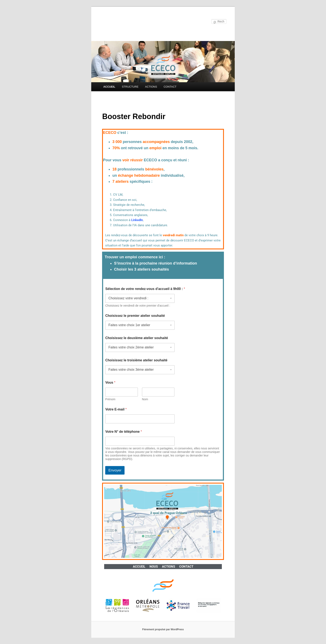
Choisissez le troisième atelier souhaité (136, 360)
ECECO (113, 22)
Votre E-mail (116, 409)
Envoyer (115, 470)
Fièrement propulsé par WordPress (163, 629)
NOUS (154, 567)
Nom (145, 399)
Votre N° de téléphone (123, 432)
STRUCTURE (130, 87)
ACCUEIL (109, 87)
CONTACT (170, 87)
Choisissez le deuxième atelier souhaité (136, 338)
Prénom (110, 399)
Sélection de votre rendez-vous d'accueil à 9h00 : (145, 289)
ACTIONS (151, 87)
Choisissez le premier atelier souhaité (135, 316)
